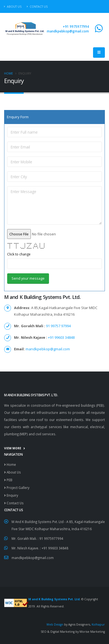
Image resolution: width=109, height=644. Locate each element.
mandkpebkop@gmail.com (68, 31)
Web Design (55, 624)
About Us (13, 7)
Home (9, 73)
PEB (8, 480)
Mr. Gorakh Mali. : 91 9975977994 (37, 538)
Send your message (28, 278)
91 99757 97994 (58, 326)
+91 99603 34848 (61, 337)
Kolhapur (98, 624)
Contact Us (37, 7)
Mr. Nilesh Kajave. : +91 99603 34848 (40, 548)
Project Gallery (17, 488)
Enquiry (11, 495)
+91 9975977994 (76, 26)
